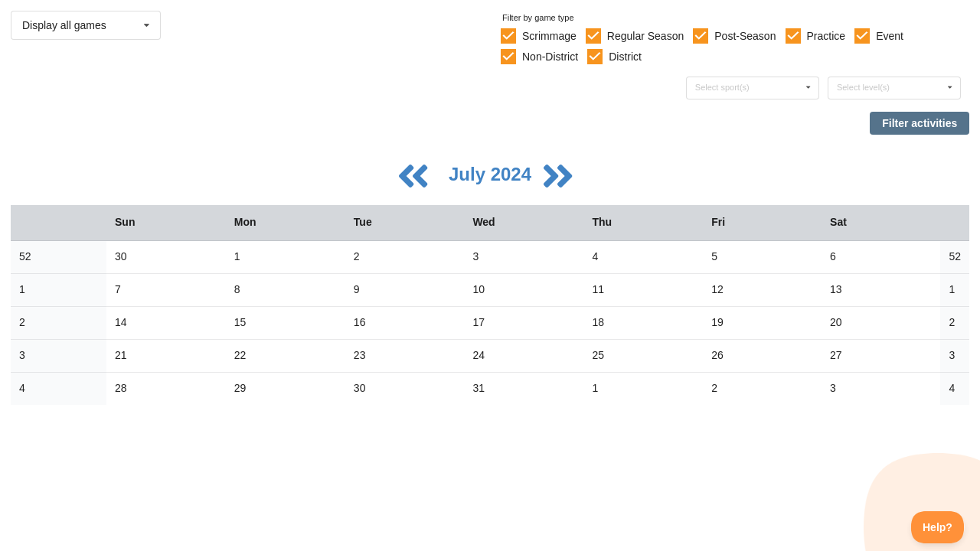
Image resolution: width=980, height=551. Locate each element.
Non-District (550, 57)
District (625, 57)
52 (25, 256)
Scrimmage (549, 36)
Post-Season (745, 36)
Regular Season (645, 36)
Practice (826, 36)
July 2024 (493, 174)
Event (890, 36)
